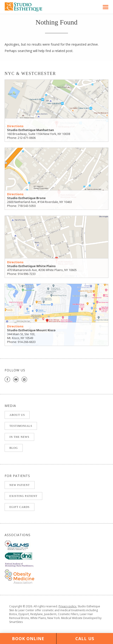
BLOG (14, 448)
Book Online (28, 639)
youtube (16, 379)
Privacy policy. (68, 606)
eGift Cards (20, 507)
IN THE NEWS (19, 437)
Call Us (85, 639)
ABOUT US (17, 415)
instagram (24, 379)
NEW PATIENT (20, 485)
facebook (7, 379)
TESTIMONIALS (21, 426)
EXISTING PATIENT (23, 496)
